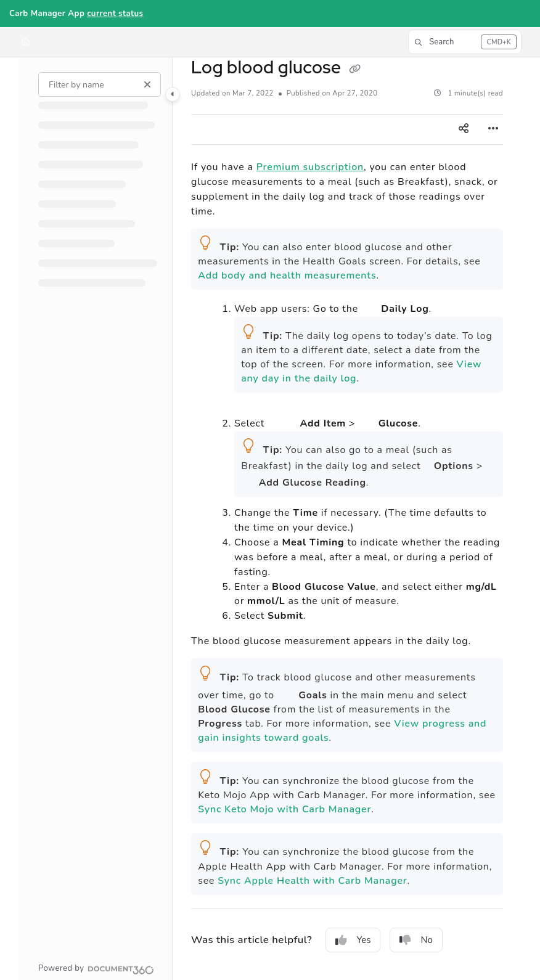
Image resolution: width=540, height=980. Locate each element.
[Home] (26, 42)
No (416, 940)
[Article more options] (493, 129)
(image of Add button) (282, 414)
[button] (465, 42)
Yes (353, 940)
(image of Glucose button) (367, 417)
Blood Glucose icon (248, 480)
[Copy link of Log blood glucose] (355, 69)
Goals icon (287, 692)
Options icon (427, 463)
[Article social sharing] (464, 129)
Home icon (370, 306)
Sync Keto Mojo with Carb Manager (284, 809)
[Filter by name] (100, 84)
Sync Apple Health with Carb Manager (312, 881)
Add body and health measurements (287, 276)
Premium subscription (310, 167)
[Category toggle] (173, 94)
